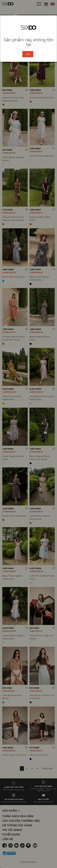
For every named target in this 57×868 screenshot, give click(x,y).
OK (28, 54)
